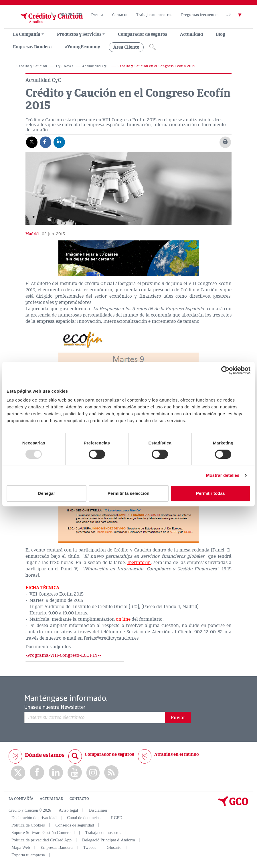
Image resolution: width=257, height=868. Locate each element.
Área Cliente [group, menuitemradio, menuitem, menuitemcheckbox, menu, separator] (126, 47)
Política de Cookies (28, 825)
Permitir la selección (128, 493)
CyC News (65, 66)
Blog (221, 34)
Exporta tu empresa (28, 855)
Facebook (37, 773)
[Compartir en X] (32, 142)
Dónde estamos (45, 755)
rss (111, 773)
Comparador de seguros (143, 34)
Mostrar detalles (223, 475)
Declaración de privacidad (34, 818)
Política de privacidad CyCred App (41, 840)
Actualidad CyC (95, 66)
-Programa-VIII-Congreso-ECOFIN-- (63, 655)
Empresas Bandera (32, 47)
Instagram (93, 773)
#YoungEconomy (82, 47)
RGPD (117, 818)
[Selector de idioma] (237, 15)
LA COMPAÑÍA (21, 799)
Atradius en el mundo (177, 754)
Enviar (178, 718)
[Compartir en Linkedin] (59, 142)
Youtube (75, 773)
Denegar (46, 493)
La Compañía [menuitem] (27, 34)
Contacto (120, 15)
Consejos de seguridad (75, 825)
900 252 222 (71, 15)
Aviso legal (68, 810)
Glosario (114, 847)
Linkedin (56, 773)
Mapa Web (21, 847)
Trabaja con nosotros (154, 15)
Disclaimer (98, 810)
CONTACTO (79, 799)
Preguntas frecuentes (200, 15)
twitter (18, 773)
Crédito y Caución (32, 66)
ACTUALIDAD (52, 799)
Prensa (97, 15)
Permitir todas (210, 493)
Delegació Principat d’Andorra (109, 840)
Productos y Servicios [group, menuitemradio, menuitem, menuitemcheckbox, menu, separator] (79, 34)
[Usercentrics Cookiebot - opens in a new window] (225, 370)
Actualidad (191, 34)
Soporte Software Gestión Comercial (43, 833)
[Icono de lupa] (153, 47)
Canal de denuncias (84, 818)
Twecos (90, 847)
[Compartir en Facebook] (46, 142)
